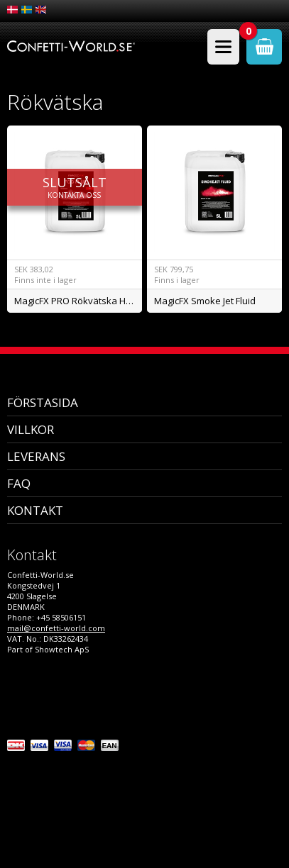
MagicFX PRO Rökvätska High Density (78, 301)
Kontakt (35, 510)
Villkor (31, 429)
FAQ (19, 483)
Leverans (36, 456)
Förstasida (43, 402)
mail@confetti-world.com (56, 628)
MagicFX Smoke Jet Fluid (205, 301)
